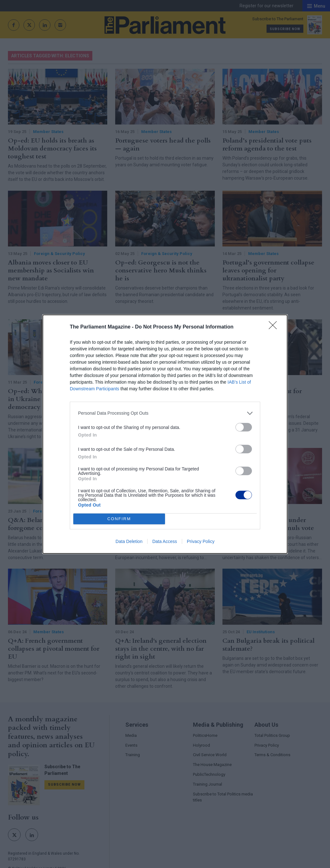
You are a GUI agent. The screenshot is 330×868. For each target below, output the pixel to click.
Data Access (165, 541)
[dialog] (165, 434)
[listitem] (165, 413)
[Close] (275, 327)
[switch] (244, 427)
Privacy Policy (201, 541)
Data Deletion (129, 541)
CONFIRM (119, 519)
